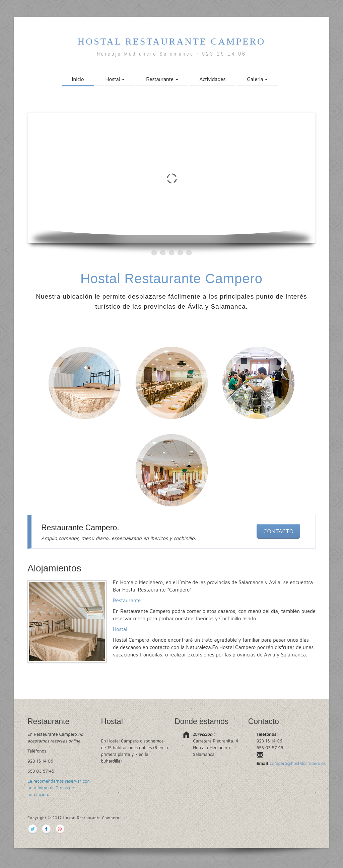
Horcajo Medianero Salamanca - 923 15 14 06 (171, 54)
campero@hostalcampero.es (298, 763)
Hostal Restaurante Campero (172, 41)
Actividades (213, 79)
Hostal (115, 79)
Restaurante (162, 79)
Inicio (78, 79)
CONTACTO (278, 531)
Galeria (257, 79)
